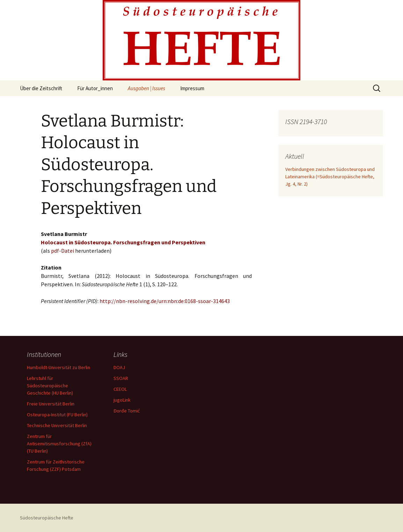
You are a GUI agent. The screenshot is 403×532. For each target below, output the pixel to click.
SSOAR (121, 378)
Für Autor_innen (95, 88)
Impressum (192, 88)
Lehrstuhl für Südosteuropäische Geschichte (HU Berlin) (50, 386)
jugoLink (122, 400)
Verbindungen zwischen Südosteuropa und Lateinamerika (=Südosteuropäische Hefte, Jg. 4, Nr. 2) (330, 177)
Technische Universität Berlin (57, 425)
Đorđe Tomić (127, 411)
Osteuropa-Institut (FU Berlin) (57, 415)
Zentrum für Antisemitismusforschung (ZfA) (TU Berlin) (59, 444)
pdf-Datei (63, 251)
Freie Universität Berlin (51, 404)
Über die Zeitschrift (41, 88)
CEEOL (120, 389)
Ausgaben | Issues (146, 88)
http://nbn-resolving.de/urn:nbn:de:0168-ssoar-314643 (165, 301)
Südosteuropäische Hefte (47, 518)
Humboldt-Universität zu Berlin (58, 367)
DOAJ (119, 367)
